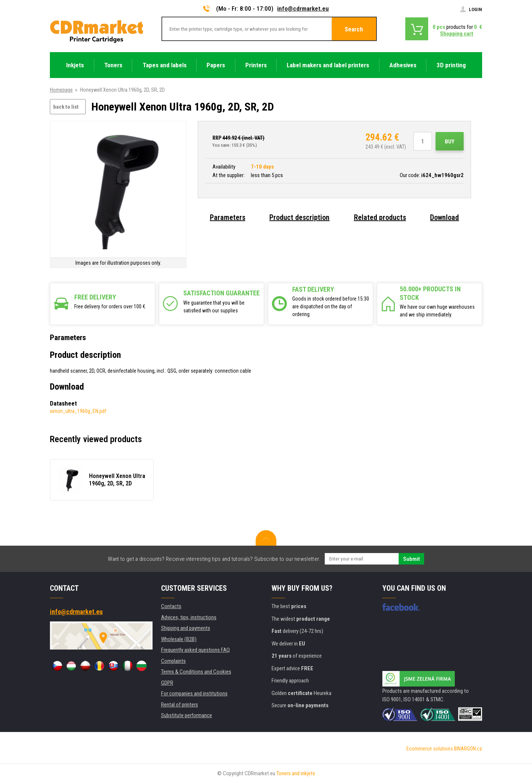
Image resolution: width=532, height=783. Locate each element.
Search (354, 29)
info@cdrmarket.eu (303, 9)
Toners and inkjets (296, 773)
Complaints (173, 661)
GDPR (167, 683)
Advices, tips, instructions (189, 617)
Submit (411, 559)
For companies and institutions (194, 694)
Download (444, 217)
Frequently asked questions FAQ (195, 650)
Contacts (171, 606)
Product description (299, 217)
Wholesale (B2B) (179, 639)
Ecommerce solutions (430, 749)
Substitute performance (187, 715)
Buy (450, 142)
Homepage (61, 90)
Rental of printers (180, 705)
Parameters (228, 217)
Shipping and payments (186, 628)
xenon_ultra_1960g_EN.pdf (78, 411)
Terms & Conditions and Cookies (196, 672)
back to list (66, 107)
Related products (380, 217)
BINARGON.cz (468, 749)
